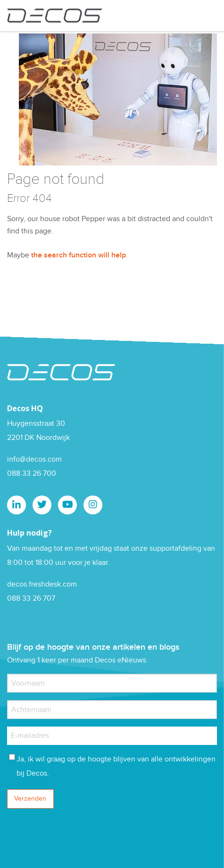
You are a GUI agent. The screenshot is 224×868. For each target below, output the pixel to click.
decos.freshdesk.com (42, 584)
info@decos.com (34, 459)
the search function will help (79, 255)
